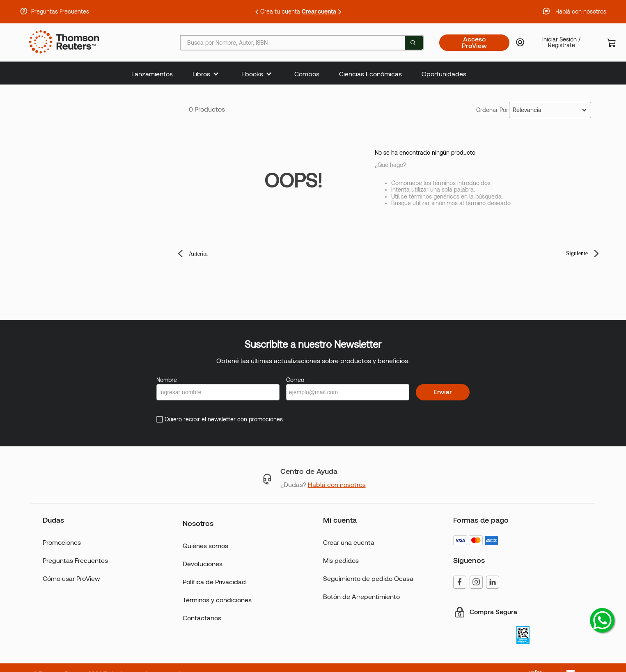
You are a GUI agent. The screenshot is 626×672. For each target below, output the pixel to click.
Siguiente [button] (577, 253)
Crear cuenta (319, 11)
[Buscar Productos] (413, 43)
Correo (295, 380)
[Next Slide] (339, 12)
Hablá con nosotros (581, 11)
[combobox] (302, 43)
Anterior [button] (198, 254)
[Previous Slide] (257, 12)
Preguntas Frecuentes (60, 11)
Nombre (167, 380)
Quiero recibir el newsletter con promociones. (224, 419)
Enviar (443, 392)
